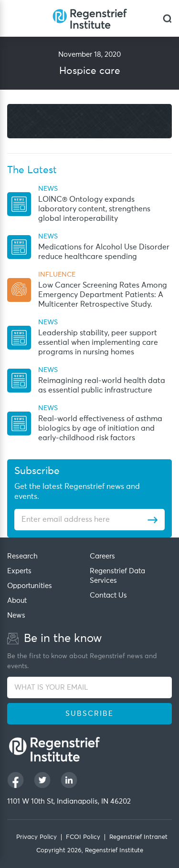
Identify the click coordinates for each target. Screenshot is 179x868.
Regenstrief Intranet (138, 837)
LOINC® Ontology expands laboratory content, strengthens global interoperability (94, 209)
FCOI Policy (83, 837)
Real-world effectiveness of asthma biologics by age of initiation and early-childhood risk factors (100, 428)
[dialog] (167, 18)
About (17, 601)
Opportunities (30, 586)
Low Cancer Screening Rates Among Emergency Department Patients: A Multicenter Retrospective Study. (103, 295)
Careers (102, 556)
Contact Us (108, 595)
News (16, 615)
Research (22, 556)
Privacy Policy (37, 837)
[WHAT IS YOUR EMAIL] (89, 687)
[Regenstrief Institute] (90, 18)
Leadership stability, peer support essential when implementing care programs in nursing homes (98, 342)
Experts (19, 571)
